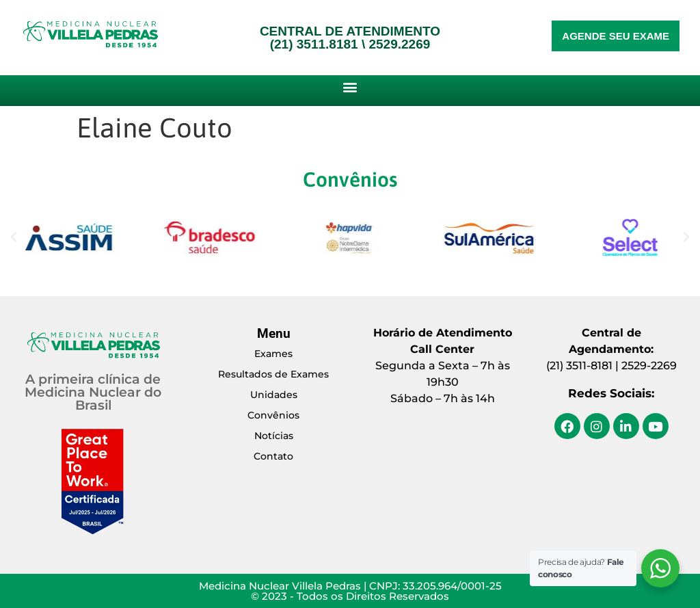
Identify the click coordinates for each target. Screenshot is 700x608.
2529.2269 (399, 44)
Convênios (273, 415)
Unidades (274, 395)
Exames (273, 354)
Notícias (274, 436)
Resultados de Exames (273, 374)
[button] (350, 87)
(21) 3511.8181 (314, 44)
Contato (273, 456)
